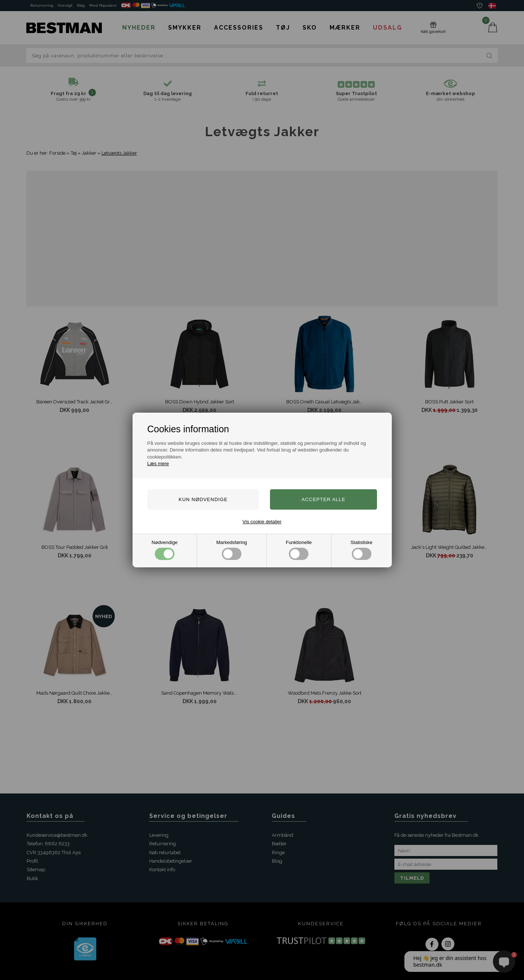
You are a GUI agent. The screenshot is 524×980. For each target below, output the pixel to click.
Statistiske (361, 550)
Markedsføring (232, 550)
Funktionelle (299, 550)
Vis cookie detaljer (262, 522)
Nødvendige (164, 550)
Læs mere (158, 464)
